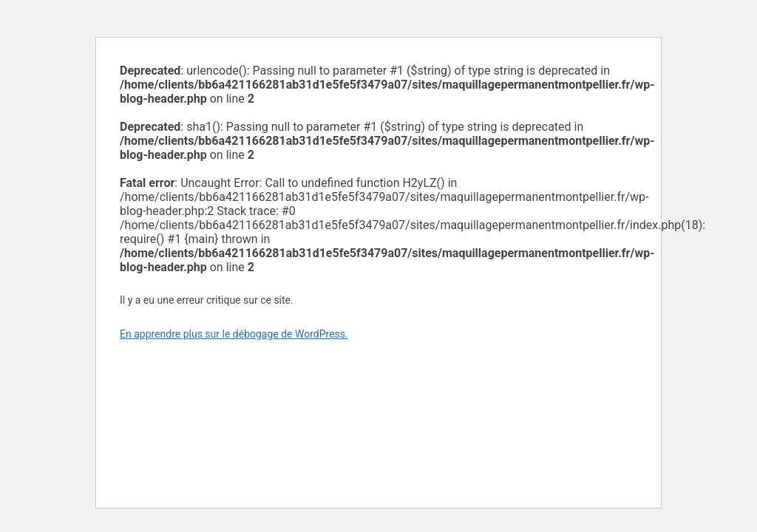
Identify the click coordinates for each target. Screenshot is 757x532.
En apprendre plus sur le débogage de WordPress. (234, 334)
